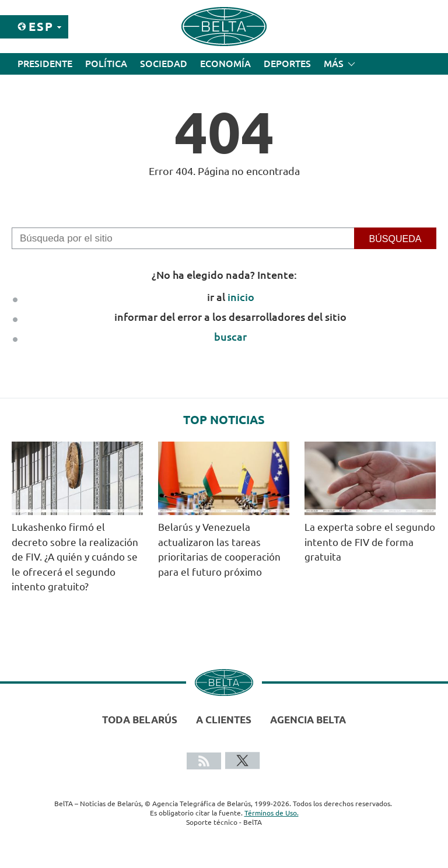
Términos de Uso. (272, 813)
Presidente (45, 64)
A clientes (224, 720)
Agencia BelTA (308, 720)
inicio (241, 297)
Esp (41, 27)
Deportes (287, 64)
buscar (230, 337)
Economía (225, 64)
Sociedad (164, 64)
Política (106, 64)
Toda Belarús (140, 720)
